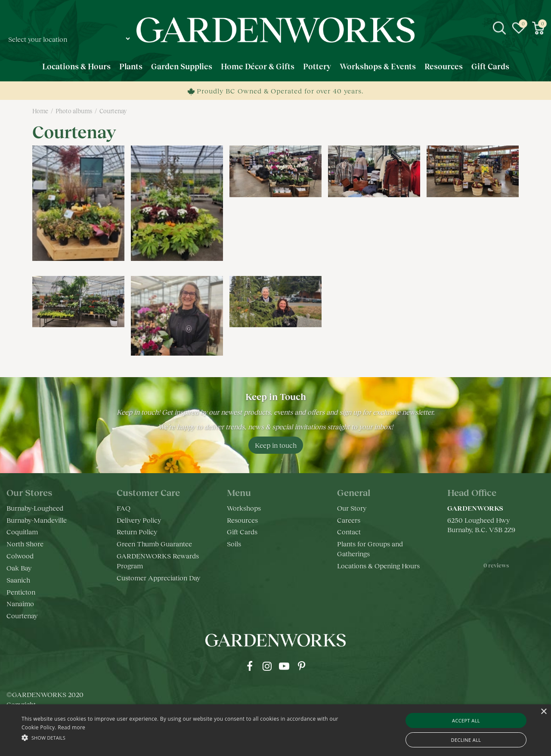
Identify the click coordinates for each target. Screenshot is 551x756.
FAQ (124, 508)
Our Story (352, 508)
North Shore (25, 544)
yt (284, 666)
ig (267, 666)
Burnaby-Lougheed (35, 508)
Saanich (18, 580)
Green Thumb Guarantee (154, 544)
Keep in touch (276, 445)
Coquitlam (22, 531)
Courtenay (22, 615)
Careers (349, 520)
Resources (242, 520)
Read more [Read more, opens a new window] (71, 727)
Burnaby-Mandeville (37, 520)
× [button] (543, 712)
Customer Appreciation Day (158, 578)
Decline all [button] (466, 740)
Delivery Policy (139, 520)
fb (250, 666)
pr (301, 666)
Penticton (21, 592)
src (499, 28)
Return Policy (137, 531)
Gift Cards (242, 531)
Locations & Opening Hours (378, 565)
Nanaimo (20, 603)
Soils (234, 544)
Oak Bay (19, 568)
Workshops (244, 508)
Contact (349, 531)
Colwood (20, 556)
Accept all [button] (466, 720)
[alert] (275, 730)
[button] (187, 737)
